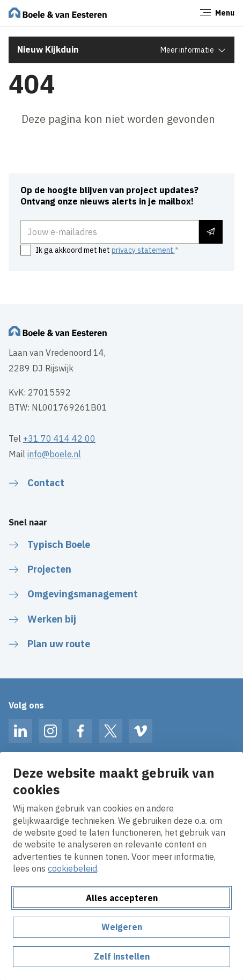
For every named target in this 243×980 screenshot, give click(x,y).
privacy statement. (143, 250)
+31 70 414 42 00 (59, 438)
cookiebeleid (72, 868)
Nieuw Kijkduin (48, 49)
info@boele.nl (54, 454)
